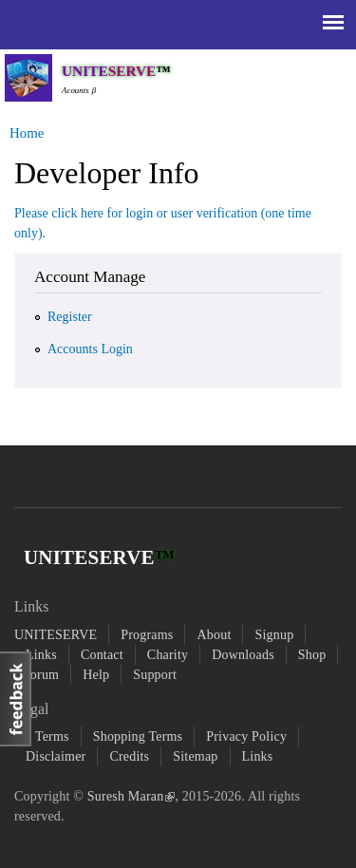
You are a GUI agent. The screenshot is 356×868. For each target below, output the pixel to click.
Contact (102, 655)
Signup (274, 635)
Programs (147, 635)
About (214, 635)
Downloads (243, 655)
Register (70, 317)
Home (27, 133)
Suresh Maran (131, 796)
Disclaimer (56, 756)
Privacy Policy (246, 736)
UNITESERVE (56, 635)
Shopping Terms (138, 736)
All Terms (42, 736)
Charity (168, 655)
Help (96, 675)
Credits (129, 756)
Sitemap (195, 756)
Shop (312, 655)
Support (155, 675)
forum (42, 675)
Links (41, 655)
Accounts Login (90, 349)
